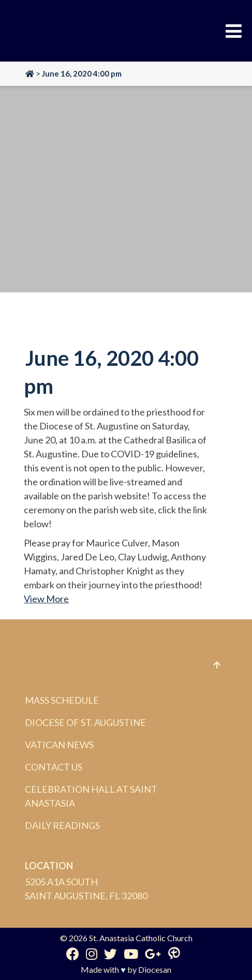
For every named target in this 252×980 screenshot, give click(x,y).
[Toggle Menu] (234, 31)
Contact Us (54, 767)
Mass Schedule (62, 700)
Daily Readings (62, 825)
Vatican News (59, 745)
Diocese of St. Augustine (85, 722)
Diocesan (155, 969)
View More (46, 599)
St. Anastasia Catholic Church (141, 938)
